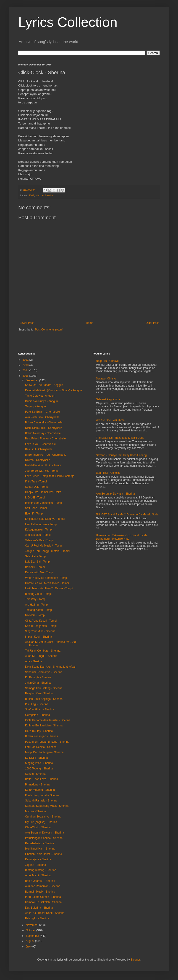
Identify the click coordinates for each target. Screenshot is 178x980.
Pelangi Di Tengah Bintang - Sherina (47, 742)
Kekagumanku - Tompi (39, 530)
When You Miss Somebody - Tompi (46, 578)
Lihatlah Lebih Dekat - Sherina (43, 854)
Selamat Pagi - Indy (108, 399)
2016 (26, 376)
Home (90, 323)
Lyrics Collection (68, 22)
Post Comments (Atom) (49, 330)
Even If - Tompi (34, 514)
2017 (26, 370)
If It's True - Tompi (36, 482)
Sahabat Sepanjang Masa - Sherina (47, 806)
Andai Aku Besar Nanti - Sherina (45, 913)
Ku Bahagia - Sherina (38, 677)
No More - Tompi (35, 615)
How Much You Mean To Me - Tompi (47, 583)
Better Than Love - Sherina (42, 779)
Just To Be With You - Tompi (42, 471)
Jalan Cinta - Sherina (38, 683)
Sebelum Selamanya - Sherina (44, 672)
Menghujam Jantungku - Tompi (44, 503)
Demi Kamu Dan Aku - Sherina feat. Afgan (51, 667)
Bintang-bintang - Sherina (41, 870)
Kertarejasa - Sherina (38, 859)
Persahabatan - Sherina (40, 843)
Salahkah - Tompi (36, 556)
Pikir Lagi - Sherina (37, 704)
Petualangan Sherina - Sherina (44, 838)
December (33, 380)
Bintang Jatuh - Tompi (38, 594)
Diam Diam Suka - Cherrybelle (44, 428)
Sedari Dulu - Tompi (37, 487)
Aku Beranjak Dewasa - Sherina (44, 833)
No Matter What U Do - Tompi (43, 465)
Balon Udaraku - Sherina (40, 881)
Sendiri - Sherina (35, 774)
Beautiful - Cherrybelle (39, 449)
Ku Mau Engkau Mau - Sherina (44, 726)
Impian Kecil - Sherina (38, 637)
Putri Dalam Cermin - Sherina (43, 897)
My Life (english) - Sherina (41, 822)
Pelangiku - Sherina (37, 918)
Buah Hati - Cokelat (108, 473)
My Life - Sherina (35, 811)
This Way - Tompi (36, 599)
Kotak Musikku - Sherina (40, 790)
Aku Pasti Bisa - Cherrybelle (42, 417)
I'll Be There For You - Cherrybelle (46, 455)
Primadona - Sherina (38, 785)
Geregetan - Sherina (38, 715)
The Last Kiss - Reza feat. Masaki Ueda (120, 438)
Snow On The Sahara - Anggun (44, 385)
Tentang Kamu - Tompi (39, 610)
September (33, 936)
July (29, 947)
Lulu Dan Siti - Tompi (38, 562)
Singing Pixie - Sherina (39, 763)
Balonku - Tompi (35, 567)
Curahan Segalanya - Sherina (43, 817)
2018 (26, 365)
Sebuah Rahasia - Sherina (41, 801)
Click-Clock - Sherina (38, 827)
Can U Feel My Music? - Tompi (44, 546)
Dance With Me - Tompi (39, 572)
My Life (40, 195)
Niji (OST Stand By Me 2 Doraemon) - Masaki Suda (127, 514)
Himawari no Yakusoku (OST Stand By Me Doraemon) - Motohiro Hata (122, 537)
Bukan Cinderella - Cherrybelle (44, 422)
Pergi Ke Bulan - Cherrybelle (42, 412)
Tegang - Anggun (35, 406)
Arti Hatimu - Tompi (37, 605)
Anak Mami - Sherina (38, 875)
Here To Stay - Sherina (39, 731)
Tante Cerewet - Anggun (40, 396)
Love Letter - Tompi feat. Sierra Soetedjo (50, 476)
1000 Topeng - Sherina (39, 769)
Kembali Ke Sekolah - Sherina (43, 902)
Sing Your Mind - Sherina (40, 631)
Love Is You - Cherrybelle (40, 444)
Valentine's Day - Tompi (39, 540)
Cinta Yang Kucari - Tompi (41, 621)
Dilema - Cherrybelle (38, 460)
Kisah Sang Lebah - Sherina (42, 795)
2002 (31, 195)
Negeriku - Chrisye (107, 361)
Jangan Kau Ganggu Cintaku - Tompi (48, 551)
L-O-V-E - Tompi (35, 498)
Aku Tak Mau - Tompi (38, 535)
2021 (26, 360)
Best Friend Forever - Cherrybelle (45, 439)
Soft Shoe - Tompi (36, 508)
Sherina (49, 195)
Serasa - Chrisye (106, 379)
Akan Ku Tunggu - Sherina (41, 656)
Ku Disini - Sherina (36, 758)
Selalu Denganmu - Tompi (41, 626)
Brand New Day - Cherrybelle (43, 433)
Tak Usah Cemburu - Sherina (43, 651)
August (30, 941)
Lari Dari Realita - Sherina (41, 747)
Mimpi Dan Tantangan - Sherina (44, 752)
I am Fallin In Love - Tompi (41, 524)
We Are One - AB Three (110, 420)
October (31, 930)
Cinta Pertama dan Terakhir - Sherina (48, 720)
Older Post (152, 323)
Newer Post (26, 323)
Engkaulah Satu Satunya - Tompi (45, 519)
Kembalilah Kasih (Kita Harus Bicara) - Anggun (54, 390)
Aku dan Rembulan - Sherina (43, 886)
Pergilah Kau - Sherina (39, 693)
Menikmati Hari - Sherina (40, 849)
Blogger (135, 960)
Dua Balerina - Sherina (39, 908)
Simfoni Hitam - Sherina (40, 709)
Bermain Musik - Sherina (40, 892)
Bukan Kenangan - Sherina (42, 736)
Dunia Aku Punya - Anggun (41, 401)
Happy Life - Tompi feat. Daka (43, 492)
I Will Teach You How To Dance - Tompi (49, 588)
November (33, 925)
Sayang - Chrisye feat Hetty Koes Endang (121, 455)
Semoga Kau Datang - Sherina (44, 688)
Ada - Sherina (33, 661)
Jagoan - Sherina (35, 865)
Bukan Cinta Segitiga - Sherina (44, 699)
